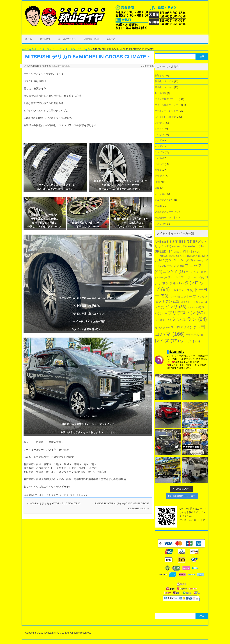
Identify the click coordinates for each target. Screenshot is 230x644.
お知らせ (159, 75)
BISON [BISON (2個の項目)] (177, 247)
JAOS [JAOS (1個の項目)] (178, 252)
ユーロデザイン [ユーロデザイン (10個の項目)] (185, 327)
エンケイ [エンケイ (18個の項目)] (174, 272)
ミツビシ (64, 495)
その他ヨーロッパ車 (165, 218)
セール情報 (45, 39)
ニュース (111, 39)
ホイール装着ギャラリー (168, 105)
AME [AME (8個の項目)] (160, 242)
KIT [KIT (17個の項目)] (189, 251)
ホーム (29, 39)
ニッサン (159, 135)
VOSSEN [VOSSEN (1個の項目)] (199, 260)
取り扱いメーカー (164, 87)
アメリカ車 (161, 224)
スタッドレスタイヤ (165, 117)
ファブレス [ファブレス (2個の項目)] (194, 307)
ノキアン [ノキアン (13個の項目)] (169, 302)
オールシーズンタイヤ (46, 495)
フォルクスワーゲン (165, 212)
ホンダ (158, 140)
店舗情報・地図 (91, 39)
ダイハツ (159, 164)
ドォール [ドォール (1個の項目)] (174, 297)
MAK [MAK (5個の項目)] (196, 256)
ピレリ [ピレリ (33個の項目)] (176, 307)
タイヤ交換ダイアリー (166, 99)
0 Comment (147, 66)
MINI (157, 188)
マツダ (158, 146)
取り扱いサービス (67, 39)
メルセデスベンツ (164, 200)
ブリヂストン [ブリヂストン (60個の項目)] (186, 313)
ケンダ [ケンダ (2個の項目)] (199, 278)
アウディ (159, 176)
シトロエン (161, 194)
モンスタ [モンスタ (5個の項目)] (162, 327)
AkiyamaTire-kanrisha (39, 66)
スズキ (158, 170)
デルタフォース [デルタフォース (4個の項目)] (182, 290)
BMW (157, 182)
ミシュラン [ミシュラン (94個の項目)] (189, 319)
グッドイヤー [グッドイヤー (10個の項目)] (180, 277)
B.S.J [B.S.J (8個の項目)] (172, 242)
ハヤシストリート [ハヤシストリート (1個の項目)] (189, 302)
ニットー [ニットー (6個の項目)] (188, 296)
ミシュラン (82, 495)
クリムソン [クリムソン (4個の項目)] (194, 272)
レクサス (159, 123)
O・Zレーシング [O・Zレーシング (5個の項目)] (181, 260)
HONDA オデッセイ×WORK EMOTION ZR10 (53, 503)
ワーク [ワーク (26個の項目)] (190, 341)
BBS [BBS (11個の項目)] (186, 241)
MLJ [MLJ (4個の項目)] (164, 260)
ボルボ (158, 206)
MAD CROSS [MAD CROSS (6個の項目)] (180, 256)
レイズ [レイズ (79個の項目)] (167, 341)
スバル (158, 158)
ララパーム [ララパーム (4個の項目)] (194, 335)
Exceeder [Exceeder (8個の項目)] (192, 246)
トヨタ (158, 129)
